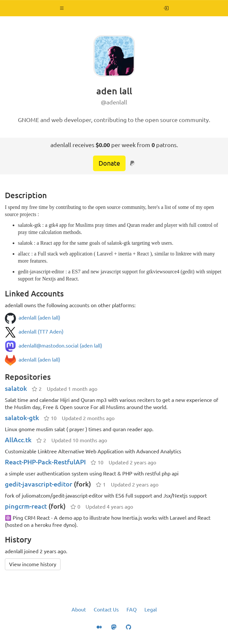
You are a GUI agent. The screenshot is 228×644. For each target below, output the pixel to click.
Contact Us (106, 610)
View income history (33, 564)
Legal (151, 610)
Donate (109, 163)
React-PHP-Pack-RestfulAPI (45, 462)
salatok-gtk (22, 418)
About (79, 610)
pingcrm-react (26, 506)
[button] (62, 8)
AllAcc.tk (18, 440)
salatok (16, 388)
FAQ (132, 610)
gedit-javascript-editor (39, 484)
